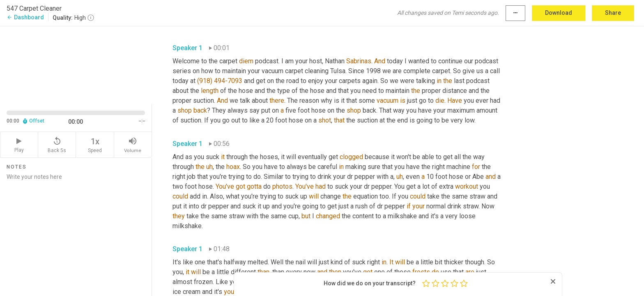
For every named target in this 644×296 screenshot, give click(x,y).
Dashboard (25, 17)
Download (559, 13)
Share (613, 13)
